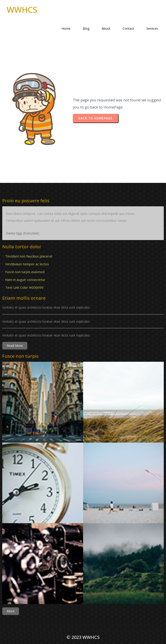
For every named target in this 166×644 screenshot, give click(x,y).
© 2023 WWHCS (83, 637)
